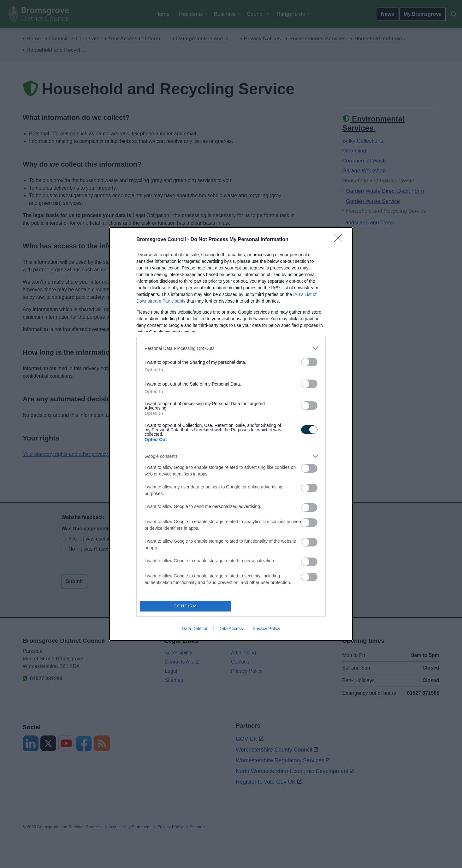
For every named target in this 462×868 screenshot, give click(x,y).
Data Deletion (195, 629)
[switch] (309, 362)
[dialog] (231, 434)
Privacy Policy (267, 629)
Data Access (231, 629)
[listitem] (231, 348)
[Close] (340, 240)
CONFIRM (185, 606)
